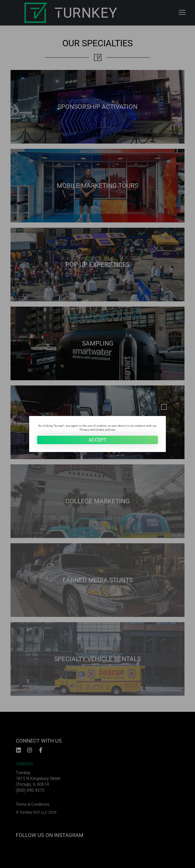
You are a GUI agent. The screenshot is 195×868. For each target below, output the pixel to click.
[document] (97, 434)
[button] (164, 407)
